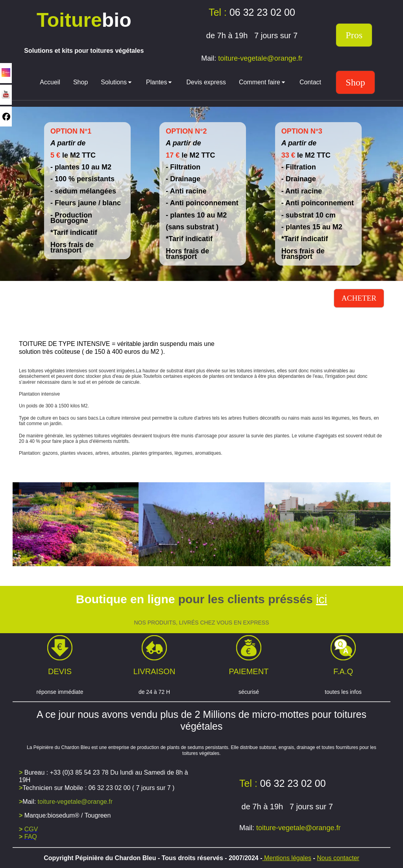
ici (322, 599)
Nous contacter (338, 858)
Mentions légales (287, 858)
